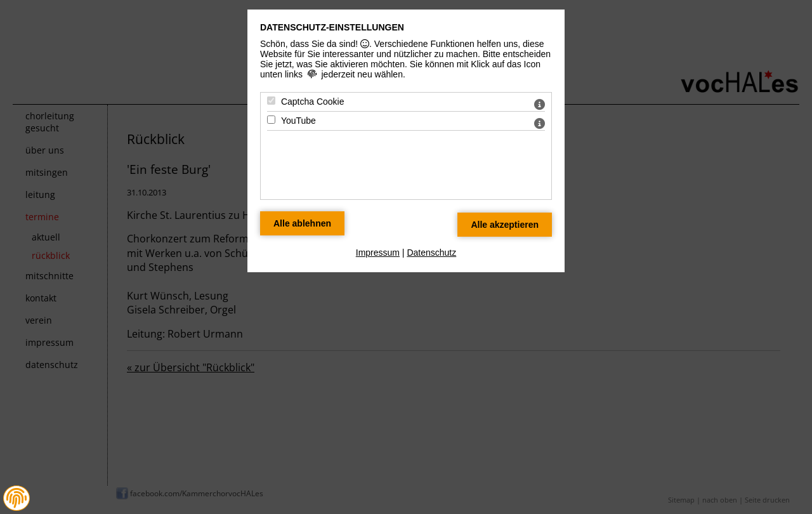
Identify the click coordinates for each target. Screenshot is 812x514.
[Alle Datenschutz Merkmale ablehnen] (302, 223)
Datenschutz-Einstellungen (332, 27)
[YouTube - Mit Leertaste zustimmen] (271, 120)
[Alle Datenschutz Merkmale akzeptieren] (505, 225)
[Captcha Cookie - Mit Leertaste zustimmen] (271, 101)
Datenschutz (431, 253)
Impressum (378, 253)
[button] (16, 498)
